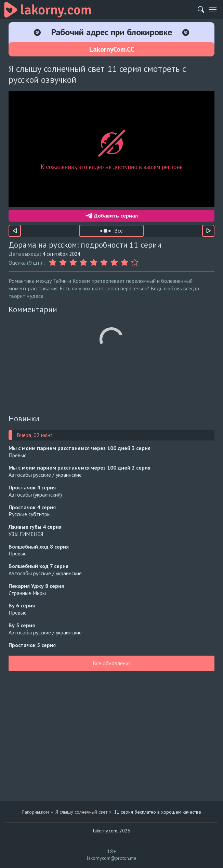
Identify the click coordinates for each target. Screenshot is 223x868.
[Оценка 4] (83, 263)
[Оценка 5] (94, 263)
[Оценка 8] (124, 263)
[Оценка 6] (104, 263)
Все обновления (112, 663)
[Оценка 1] (53, 263)
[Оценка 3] (73, 263)
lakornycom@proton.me (112, 858)
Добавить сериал (112, 215)
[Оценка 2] (63, 263)
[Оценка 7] (114, 263)
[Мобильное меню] (213, 10)
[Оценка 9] (135, 263)
